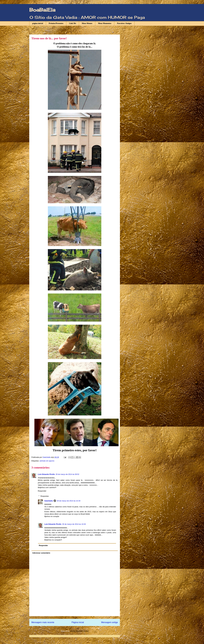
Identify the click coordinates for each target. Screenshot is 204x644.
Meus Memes (87, 23)
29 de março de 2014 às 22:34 (69, 501)
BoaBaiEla (42, 10)
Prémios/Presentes (56, 23)
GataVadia (49, 501)
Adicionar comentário (41, 553)
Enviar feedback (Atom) (80, 631)
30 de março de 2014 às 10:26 (74, 524)
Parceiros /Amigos (124, 23)
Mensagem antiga (109, 622)
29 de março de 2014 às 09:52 (67, 474)
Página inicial (78, 622)
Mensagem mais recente (43, 622)
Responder (42, 491)
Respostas (45, 496)
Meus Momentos (105, 23)
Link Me (73, 23)
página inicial (38, 23)
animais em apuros (47, 461)
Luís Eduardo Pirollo (46, 474)
